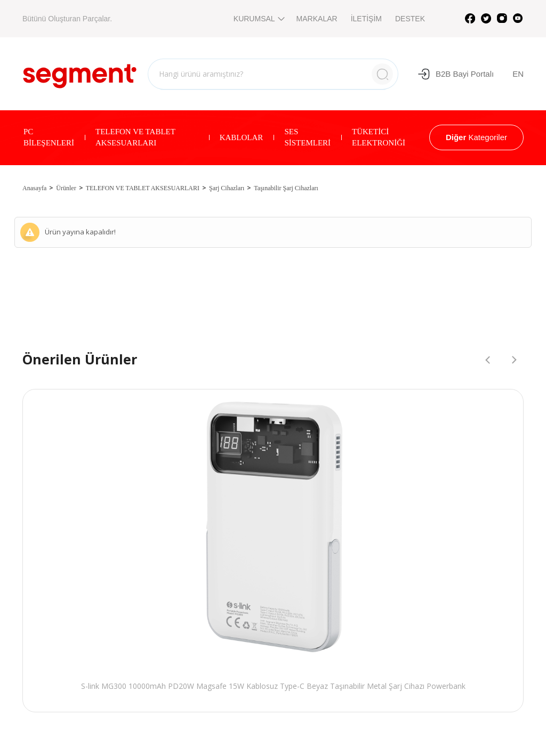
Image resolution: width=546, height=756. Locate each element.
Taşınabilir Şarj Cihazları (286, 188)
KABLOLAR (242, 137)
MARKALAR (317, 19)
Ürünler (66, 188)
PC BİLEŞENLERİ (49, 137)
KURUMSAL (258, 19)
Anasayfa (34, 188)
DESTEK (410, 19)
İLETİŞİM (366, 19)
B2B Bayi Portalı (456, 74)
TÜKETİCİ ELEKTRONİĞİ (379, 137)
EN (518, 74)
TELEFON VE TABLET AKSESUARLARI (135, 137)
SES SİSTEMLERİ (307, 137)
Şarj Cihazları (227, 188)
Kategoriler (476, 137)
